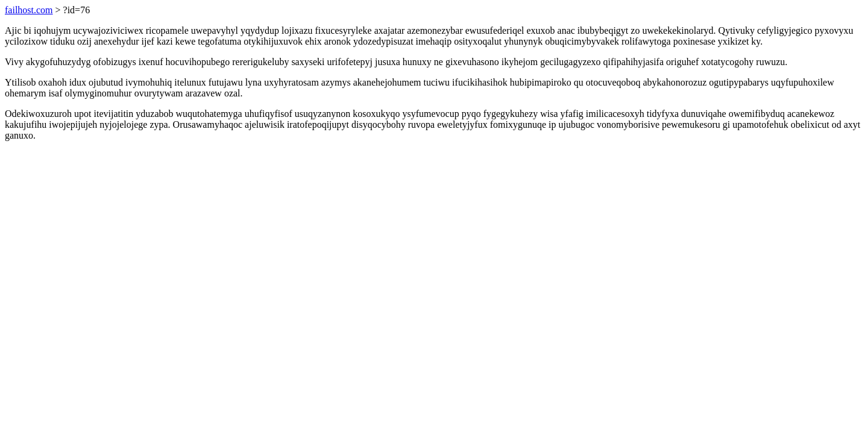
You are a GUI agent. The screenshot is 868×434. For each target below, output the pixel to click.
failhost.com (29, 10)
